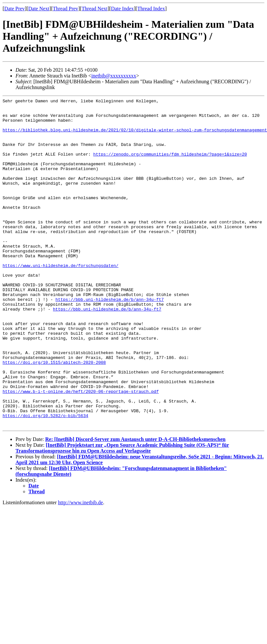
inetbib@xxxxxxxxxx (114, 76)
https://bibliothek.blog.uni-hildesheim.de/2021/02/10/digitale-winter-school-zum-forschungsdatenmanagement (135, 137)
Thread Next (95, 9)
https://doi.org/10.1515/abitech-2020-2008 (54, 415)
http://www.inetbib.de (81, 568)
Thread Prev (65, 9)
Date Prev (15, 9)
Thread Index (151, 9)
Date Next (39, 9)
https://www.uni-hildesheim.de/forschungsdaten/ (61, 299)
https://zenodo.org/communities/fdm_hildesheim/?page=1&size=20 (170, 166)
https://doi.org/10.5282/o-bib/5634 (45, 479)
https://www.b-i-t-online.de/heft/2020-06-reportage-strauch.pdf (81, 450)
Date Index (123, 9)
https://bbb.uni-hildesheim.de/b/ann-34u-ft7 (110, 340)
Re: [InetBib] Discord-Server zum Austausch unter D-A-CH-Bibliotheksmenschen (135, 505)
